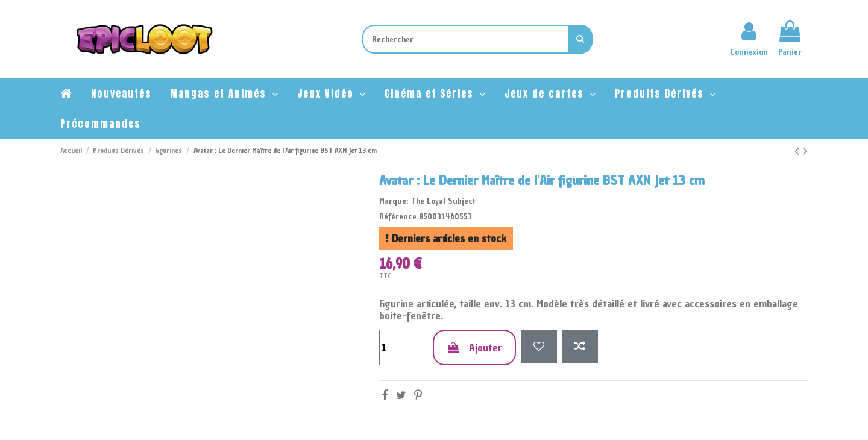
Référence (398, 217)
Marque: (394, 201)
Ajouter (474, 347)
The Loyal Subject (443, 201)
